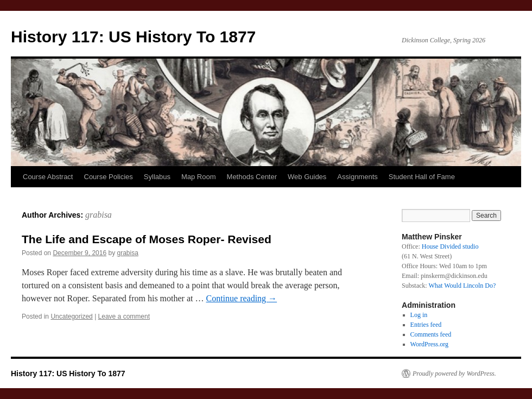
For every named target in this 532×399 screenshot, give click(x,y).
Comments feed (431, 334)
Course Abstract (48, 177)
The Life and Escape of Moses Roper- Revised (147, 239)
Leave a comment (124, 316)
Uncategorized (71, 316)
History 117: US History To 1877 (133, 37)
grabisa (99, 215)
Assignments (357, 177)
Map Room (199, 177)
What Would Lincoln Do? (462, 286)
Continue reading (241, 298)
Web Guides (307, 177)
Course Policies (109, 177)
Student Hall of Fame (422, 177)
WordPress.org (429, 344)
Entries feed (426, 325)
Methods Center (252, 177)
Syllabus (157, 177)
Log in (419, 315)
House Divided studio (450, 246)
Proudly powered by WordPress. (454, 373)
